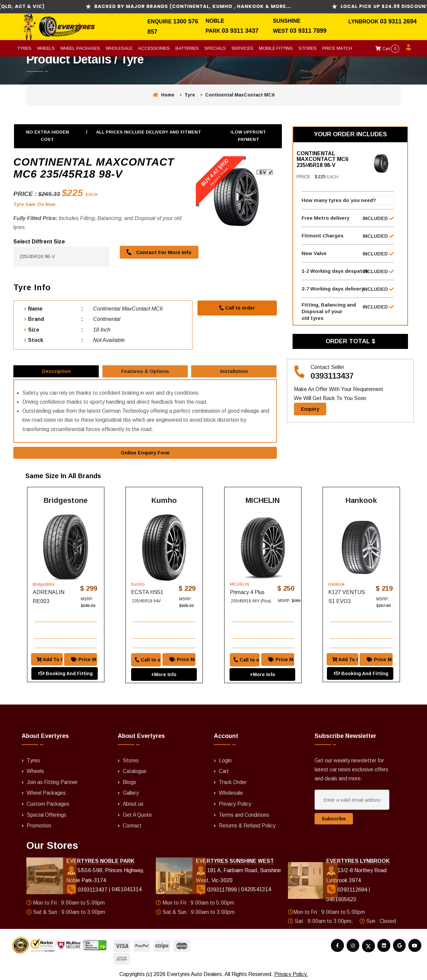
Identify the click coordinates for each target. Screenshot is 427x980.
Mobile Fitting (276, 48)
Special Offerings (47, 812)
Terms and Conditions (244, 812)
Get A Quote (137, 812)
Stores (308, 48)
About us (133, 802)
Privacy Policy (235, 802)
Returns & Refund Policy (248, 823)
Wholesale (119, 48)
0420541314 (256, 887)
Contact (132, 823)
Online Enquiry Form (145, 458)
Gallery (131, 791)
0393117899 (217, 887)
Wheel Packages (80, 48)
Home (164, 95)
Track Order (233, 780)
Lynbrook (364, 22)
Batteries (187, 48)
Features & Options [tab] (146, 374)
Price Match (337, 48)
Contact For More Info (157, 252)
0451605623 (341, 897)
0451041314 (126, 887)
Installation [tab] (235, 374)
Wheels (46, 48)
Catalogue (135, 769)
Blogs (129, 780)
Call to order (237, 308)
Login (225, 758)
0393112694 (347, 887)
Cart (387, 49)
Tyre (190, 95)
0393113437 (332, 383)
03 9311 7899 (308, 31)
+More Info (164, 664)
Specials (215, 48)
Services (242, 48)
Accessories (154, 48)
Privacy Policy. (291, 972)
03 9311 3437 (240, 31)
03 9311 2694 (398, 21)
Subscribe (334, 817)
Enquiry (310, 416)
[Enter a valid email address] (352, 798)
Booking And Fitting (64, 663)
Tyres (24, 48)
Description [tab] (57, 374)
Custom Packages (48, 802)
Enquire (160, 22)
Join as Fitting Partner (53, 780)
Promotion (39, 823)
